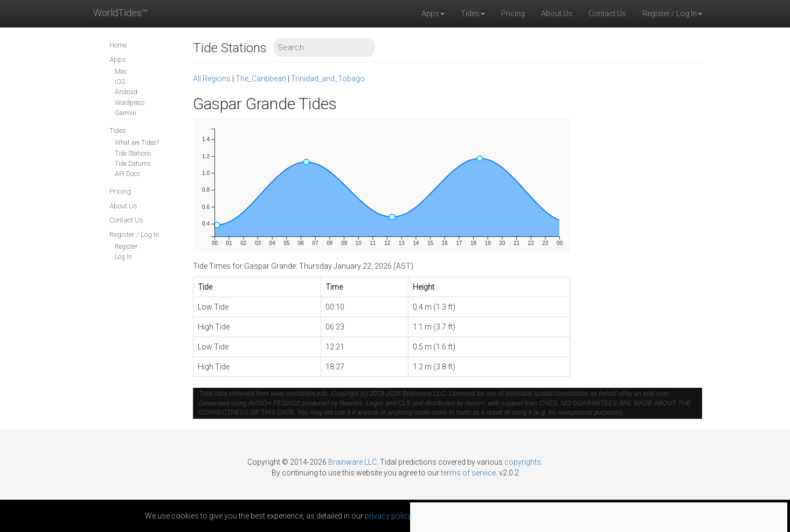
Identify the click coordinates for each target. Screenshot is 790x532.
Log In (123, 257)
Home (118, 45)
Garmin (126, 113)
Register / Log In (134, 234)
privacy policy (388, 516)
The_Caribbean (261, 79)
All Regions (212, 79)
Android (126, 92)
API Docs (127, 174)
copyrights (523, 462)
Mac (121, 72)
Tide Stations (133, 153)
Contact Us (607, 13)
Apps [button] (433, 13)
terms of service (468, 473)
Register (126, 247)
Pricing (513, 13)
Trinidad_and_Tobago (328, 79)
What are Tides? (137, 143)
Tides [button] (473, 13)
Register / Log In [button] (672, 13)
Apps (118, 59)
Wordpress (130, 103)
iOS (120, 82)
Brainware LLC (352, 462)
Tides (118, 131)
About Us (557, 13)
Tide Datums (133, 164)
